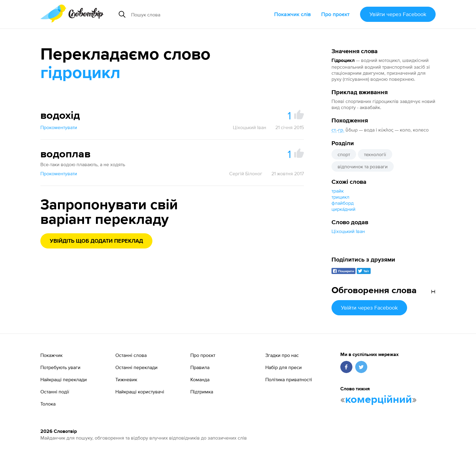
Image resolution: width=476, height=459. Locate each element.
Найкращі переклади (64, 379)
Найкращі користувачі (140, 392)
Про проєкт (335, 14)
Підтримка (202, 392)
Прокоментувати (59, 127)
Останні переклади (136, 367)
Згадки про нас (282, 355)
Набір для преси (284, 367)
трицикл (340, 197)
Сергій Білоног (246, 173)
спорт (344, 154)
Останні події (55, 392)
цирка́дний (343, 209)
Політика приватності (289, 379)
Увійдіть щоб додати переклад (96, 241)
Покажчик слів (292, 14)
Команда (200, 379)
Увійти (398, 14)
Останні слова (131, 355)
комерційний (379, 400)
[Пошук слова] (185, 14)
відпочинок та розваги (363, 166)
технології (375, 154)
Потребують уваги (60, 367)
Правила (200, 367)
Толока (48, 404)
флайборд (343, 203)
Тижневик (126, 379)
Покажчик (51, 355)
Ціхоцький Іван (348, 231)
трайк (338, 191)
